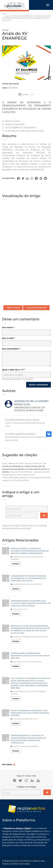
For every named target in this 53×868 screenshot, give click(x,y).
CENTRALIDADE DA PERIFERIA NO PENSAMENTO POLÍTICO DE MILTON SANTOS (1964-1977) (30, 656)
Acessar (16, 564)
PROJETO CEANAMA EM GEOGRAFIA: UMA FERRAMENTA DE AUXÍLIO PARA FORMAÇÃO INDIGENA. (30, 713)
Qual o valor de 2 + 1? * (14, 370)
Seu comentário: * (11, 349)
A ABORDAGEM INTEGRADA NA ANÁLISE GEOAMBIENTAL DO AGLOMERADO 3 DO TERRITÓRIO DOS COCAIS (28, 578)
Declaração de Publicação (36, 308)
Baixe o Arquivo (13, 308)
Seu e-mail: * (9, 338)
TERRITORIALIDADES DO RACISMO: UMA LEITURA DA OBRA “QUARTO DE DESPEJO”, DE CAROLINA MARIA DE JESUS (31, 603)
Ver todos (7, 764)
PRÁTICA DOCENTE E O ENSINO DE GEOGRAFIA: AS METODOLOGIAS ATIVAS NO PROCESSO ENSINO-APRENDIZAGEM (30, 551)
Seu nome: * (8, 327)
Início (4, 14)
